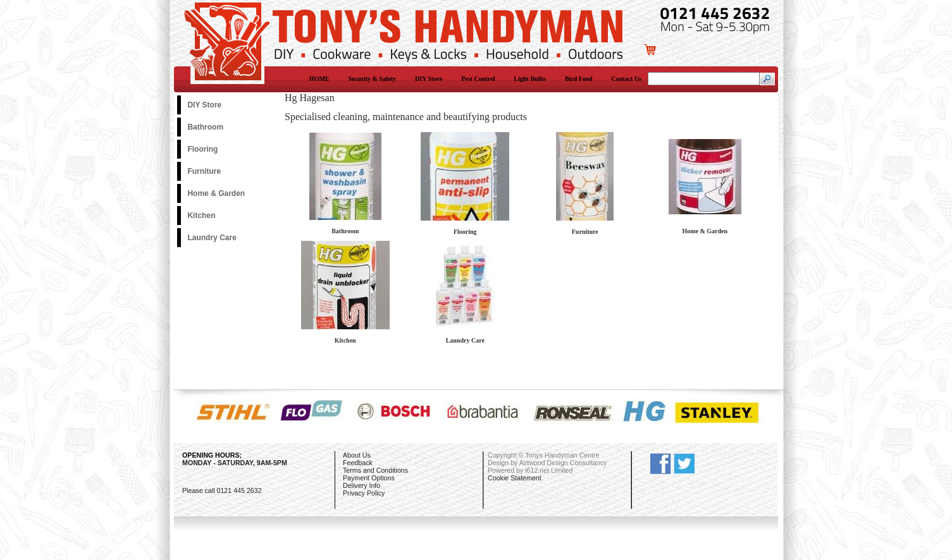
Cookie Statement (515, 478)
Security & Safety (373, 79)
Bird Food (579, 79)
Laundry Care (212, 238)
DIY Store (429, 79)
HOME (319, 79)
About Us (357, 455)
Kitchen (201, 216)
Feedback (358, 463)
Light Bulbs (530, 79)
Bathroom (205, 127)
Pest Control (478, 79)
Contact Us (627, 79)
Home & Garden (216, 193)
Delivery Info (362, 485)
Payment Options (369, 478)
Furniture (204, 171)
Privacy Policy (364, 493)
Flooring (202, 149)
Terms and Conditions (375, 470)
